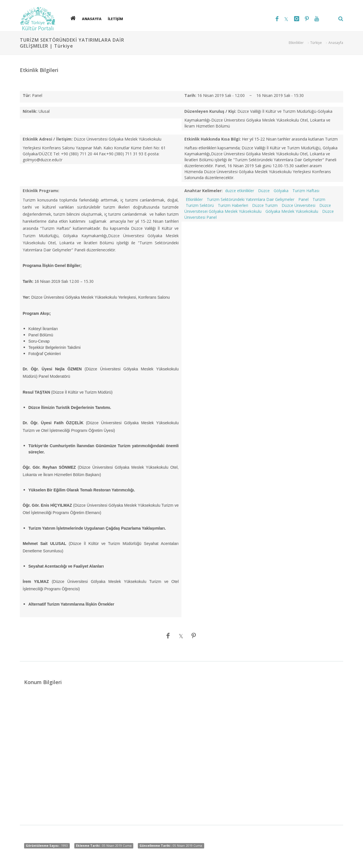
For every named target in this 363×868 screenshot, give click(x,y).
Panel (303, 199)
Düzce (264, 191)
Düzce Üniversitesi (298, 205)
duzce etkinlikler (240, 191)
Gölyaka (281, 191)
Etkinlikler (296, 43)
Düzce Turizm (265, 205)
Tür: (27, 95)
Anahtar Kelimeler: (203, 191)
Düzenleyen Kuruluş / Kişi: (210, 111)
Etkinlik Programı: (41, 191)
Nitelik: (30, 111)
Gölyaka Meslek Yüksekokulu (292, 211)
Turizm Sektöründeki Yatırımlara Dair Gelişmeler (251, 199)
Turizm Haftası (306, 191)
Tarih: (190, 95)
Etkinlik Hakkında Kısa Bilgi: (213, 139)
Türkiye (316, 43)
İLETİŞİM (115, 19)
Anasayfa (336, 43)
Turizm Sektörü (200, 205)
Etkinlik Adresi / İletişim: (48, 139)
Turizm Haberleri (233, 205)
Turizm (319, 199)
